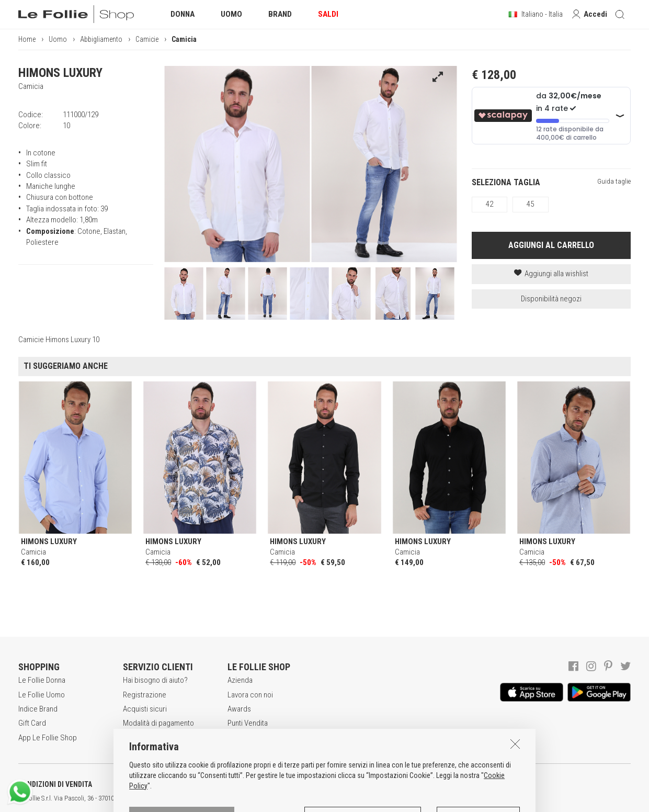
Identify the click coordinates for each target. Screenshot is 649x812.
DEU (384, 798)
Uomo (58, 39)
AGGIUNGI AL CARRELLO (551, 245)
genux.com (335, 798)
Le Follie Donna (42, 680)
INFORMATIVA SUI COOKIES (275, 784)
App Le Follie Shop (48, 738)
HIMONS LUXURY (60, 73)
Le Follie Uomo (42, 695)
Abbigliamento (101, 39)
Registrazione (145, 695)
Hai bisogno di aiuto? (155, 680)
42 (489, 204)
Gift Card (32, 723)
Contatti (240, 738)
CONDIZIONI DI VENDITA (55, 784)
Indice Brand (38, 709)
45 (530, 204)
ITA (359, 798)
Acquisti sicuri (145, 709)
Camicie (147, 39)
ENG (371, 798)
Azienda (240, 680)
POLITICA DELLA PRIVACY (162, 784)
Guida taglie (614, 181)
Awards (239, 709)
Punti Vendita (248, 723)
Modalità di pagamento (158, 723)
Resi (130, 738)
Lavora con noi (250, 695)
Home (27, 39)
